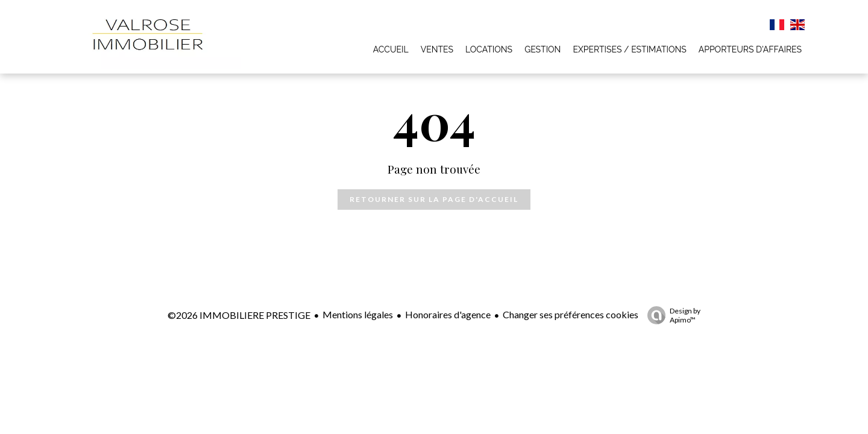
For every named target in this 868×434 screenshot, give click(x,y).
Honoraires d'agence (448, 314)
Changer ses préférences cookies (571, 314)
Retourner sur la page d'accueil (434, 199)
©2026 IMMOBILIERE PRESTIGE (239, 315)
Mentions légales (358, 314)
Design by (671, 315)
